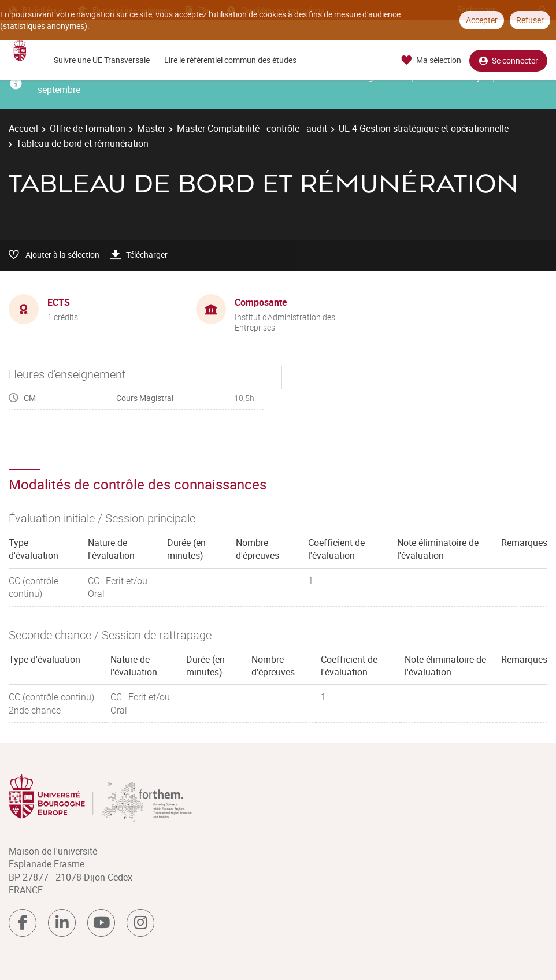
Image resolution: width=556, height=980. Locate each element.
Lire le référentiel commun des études (230, 60)
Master (151, 128)
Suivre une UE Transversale (102, 60)
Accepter (482, 20)
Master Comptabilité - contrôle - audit (252, 128)
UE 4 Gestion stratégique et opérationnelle (424, 128)
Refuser (530, 20)
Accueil (23, 128)
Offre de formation (88, 128)
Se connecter (508, 60)
